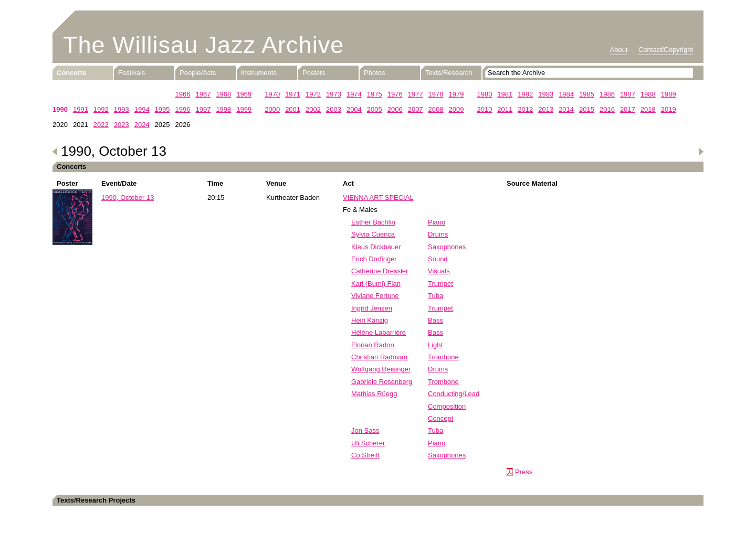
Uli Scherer (368, 443)
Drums (438, 234)
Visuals (439, 271)
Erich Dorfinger (374, 259)
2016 (607, 109)
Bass (435, 320)
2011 (505, 109)
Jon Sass (365, 430)
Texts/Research (449, 73)
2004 (354, 109)
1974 (354, 94)
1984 (566, 94)
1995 (162, 109)
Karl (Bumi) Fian (376, 284)
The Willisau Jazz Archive (203, 45)
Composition (447, 406)
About (619, 50)
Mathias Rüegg (374, 394)
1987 (628, 94)
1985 (587, 94)
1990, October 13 (128, 198)
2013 (546, 109)
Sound (438, 259)
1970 (272, 94)
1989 (669, 94)
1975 (375, 94)
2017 (628, 109)
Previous (55, 152)
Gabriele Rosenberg (382, 382)
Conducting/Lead (454, 394)
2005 (375, 109)
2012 (525, 109)
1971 (293, 94)
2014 (566, 109)
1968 (223, 94)
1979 (456, 94)
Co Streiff (365, 455)
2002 (313, 109)
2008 (436, 109)
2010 (484, 109)
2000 (272, 109)
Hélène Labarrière (379, 332)
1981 (505, 94)
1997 (203, 109)
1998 (223, 109)
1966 (183, 94)
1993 (122, 109)
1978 (436, 94)
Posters (314, 73)
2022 (101, 125)
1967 (203, 94)
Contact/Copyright (666, 50)
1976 (395, 94)
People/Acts (198, 73)
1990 (60, 109)
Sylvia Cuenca (373, 234)
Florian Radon (373, 345)
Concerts (71, 73)
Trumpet (440, 284)
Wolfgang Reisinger (381, 369)
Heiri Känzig (370, 320)
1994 (142, 109)
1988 (648, 94)
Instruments (259, 73)
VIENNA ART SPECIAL (378, 198)
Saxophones (447, 247)
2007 (416, 109)
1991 (81, 109)
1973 (334, 94)
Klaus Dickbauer (376, 247)
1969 (244, 94)
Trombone (443, 357)
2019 (669, 109)
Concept (440, 418)
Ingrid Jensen (372, 308)
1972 (313, 94)
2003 (334, 109)
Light (435, 345)
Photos (374, 73)
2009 (456, 109)
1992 (101, 109)
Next (701, 152)
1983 (546, 94)
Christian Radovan (379, 357)
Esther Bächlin (373, 222)
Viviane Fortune (375, 296)
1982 (525, 94)
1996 (183, 109)
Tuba (435, 296)
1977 (416, 94)
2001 (293, 109)
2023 (122, 125)
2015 (587, 109)
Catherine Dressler (380, 271)
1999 (244, 109)
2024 (142, 125)
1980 (484, 94)
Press (524, 472)
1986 (607, 94)
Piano (437, 222)
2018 (648, 109)
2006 (395, 109)
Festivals (132, 73)
